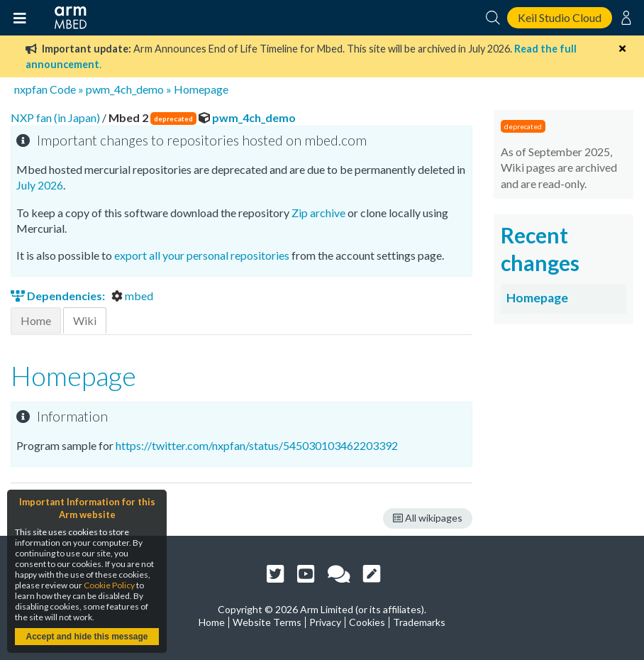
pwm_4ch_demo (125, 89)
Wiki (85, 320)
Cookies (367, 622)
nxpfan (31, 89)
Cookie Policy (109, 585)
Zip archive (318, 213)
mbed (132, 296)
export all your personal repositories (202, 255)
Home (36, 320)
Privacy (325, 622)
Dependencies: (59, 296)
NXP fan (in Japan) (56, 117)
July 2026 (40, 185)
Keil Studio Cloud (560, 17)
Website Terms (267, 622)
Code (63, 89)
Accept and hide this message (87, 637)
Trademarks (419, 622)
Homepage (201, 89)
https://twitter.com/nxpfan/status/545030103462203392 (257, 445)
